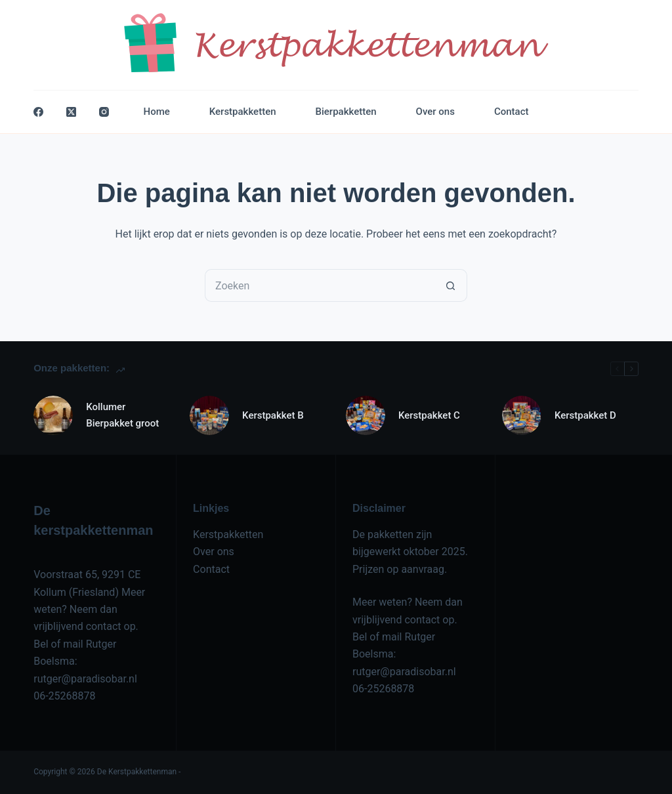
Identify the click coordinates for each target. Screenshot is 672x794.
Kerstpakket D (585, 415)
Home (157, 112)
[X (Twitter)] (71, 112)
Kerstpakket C (429, 415)
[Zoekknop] (451, 285)
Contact (512, 112)
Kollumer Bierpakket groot (122, 415)
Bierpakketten (346, 112)
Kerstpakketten (243, 112)
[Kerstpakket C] (366, 415)
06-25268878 (64, 696)
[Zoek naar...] (320, 285)
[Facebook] (38, 112)
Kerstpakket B (273, 415)
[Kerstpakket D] (522, 415)
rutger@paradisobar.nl (85, 679)
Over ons (435, 112)
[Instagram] (104, 112)
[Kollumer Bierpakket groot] (53, 415)
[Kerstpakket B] (209, 415)
